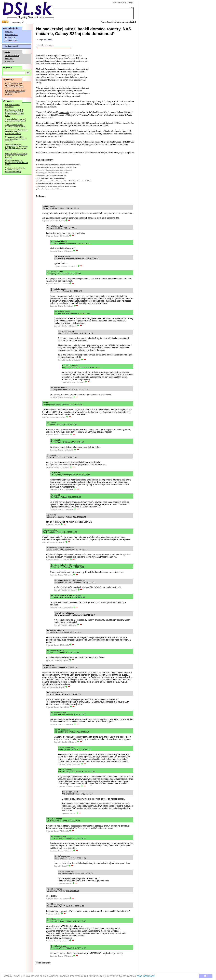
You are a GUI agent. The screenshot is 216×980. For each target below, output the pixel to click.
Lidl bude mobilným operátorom (13, 105)
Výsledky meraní (11, 40)
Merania (17, 56)
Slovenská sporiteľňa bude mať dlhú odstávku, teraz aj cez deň (56, 184)
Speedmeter (9, 56)
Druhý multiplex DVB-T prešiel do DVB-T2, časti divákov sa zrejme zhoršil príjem (14, 113)
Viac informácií (146, 976)
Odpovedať (46, 221)
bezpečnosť (48, 40)
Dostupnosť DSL (11, 34)
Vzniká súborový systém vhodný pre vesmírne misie (15, 125)
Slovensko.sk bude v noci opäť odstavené (50, 189)
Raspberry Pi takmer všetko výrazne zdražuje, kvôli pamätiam (15, 92)
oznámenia (64, 112)
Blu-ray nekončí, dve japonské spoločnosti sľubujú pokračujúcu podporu (16, 132)
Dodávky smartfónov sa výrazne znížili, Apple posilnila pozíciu (16, 162)
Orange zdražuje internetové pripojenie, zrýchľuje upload (15, 120)
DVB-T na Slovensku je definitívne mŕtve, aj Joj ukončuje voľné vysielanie (15, 85)
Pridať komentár (43, 963)
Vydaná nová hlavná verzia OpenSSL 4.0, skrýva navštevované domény (15, 170)
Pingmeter (9, 58)
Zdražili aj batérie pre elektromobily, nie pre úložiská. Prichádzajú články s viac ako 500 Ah (17, 147)
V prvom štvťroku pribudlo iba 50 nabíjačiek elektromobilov (55, 170)
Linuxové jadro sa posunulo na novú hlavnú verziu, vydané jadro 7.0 (16, 155)
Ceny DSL (9, 32)
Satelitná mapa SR (12, 46)
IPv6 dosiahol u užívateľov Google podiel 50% (51, 178)
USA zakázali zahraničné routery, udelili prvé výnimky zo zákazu (16, 139)
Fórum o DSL (10, 37)
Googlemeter (10, 61)
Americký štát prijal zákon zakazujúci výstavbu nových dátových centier (59, 165)
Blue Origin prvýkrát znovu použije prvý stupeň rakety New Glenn (57, 167)
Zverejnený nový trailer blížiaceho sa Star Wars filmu (53, 173)
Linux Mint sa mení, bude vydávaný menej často (52, 175)
